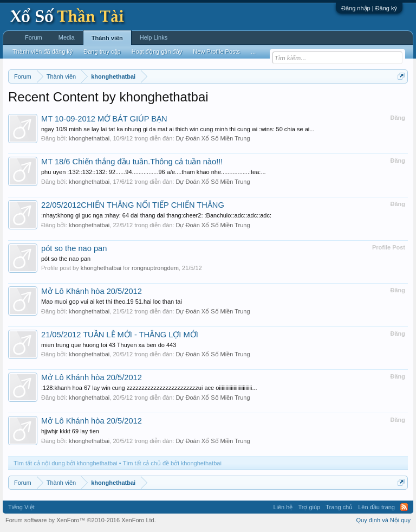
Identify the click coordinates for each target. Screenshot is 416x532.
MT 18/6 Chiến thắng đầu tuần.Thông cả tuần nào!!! (132, 162)
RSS (404, 507)
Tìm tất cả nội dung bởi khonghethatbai (66, 463)
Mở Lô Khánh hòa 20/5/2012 (92, 291)
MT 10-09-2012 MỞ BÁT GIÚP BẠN (104, 119)
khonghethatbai (89, 138)
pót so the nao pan (74, 248)
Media (67, 37)
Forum (34, 37)
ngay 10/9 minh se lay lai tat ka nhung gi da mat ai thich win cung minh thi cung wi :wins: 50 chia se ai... (178, 129)
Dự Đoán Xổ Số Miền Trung (213, 138)
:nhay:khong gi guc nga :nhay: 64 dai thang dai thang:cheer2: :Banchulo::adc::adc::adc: (156, 215)
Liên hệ (283, 507)
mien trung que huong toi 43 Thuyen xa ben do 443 (109, 345)
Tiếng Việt (21, 507)
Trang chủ (339, 507)
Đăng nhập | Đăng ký (369, 8)
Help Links (154, 37)
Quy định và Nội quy (384, 520)
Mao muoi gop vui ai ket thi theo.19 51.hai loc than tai (112, 302)
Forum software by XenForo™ (81, 520)
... (253, 52)
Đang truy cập (102, 52)
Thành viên (107, 38)
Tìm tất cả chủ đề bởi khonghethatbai (172, 463)
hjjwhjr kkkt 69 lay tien (70, 431)
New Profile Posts (216, 52)
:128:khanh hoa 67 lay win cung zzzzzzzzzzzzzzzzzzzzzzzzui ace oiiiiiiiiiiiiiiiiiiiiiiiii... (149, 388)
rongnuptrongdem (155, 268)
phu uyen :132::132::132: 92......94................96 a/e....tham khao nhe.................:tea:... (154, 172)
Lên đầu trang (376, 507)
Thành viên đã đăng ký (43, 52)
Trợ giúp (309, 507)
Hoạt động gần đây (157, 52)
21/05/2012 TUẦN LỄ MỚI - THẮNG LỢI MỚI (120, 335)
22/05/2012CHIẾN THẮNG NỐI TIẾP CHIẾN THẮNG (133, 205)
